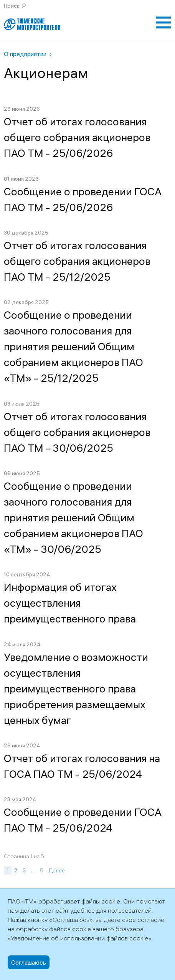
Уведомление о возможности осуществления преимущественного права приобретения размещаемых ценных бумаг (76, 689)
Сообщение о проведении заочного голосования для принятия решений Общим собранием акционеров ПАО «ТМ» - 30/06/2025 (73, 517)
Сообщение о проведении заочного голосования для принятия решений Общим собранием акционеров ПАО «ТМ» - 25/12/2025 (73, 346)
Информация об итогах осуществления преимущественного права (70, 603)
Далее (57, 870)
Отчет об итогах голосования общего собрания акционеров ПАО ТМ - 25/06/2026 (77, 137)
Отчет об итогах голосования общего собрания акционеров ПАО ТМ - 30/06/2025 (77, 432)
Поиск (12, 6)
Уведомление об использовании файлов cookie (79, 938)
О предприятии (25, 54)
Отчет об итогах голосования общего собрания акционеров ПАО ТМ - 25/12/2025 (77, 261)
